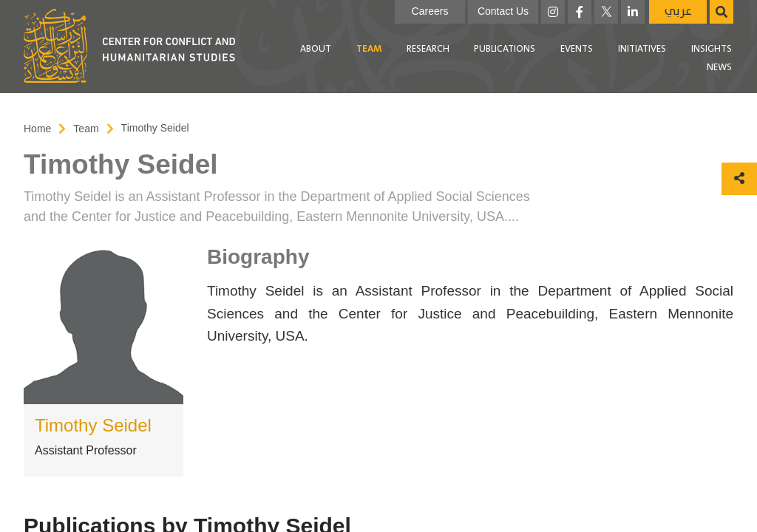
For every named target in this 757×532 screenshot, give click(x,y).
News (719, 68)
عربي (678, 11)
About (316, 49)
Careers (430, 11)
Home (37, 129)
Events (577, 49)
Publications (505, 49)
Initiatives (642, 49)
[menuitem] (316, 50)
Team (369, 49)
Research (428, 49)
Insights (712, 49)
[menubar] (491, 59)
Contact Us (503, 11)
